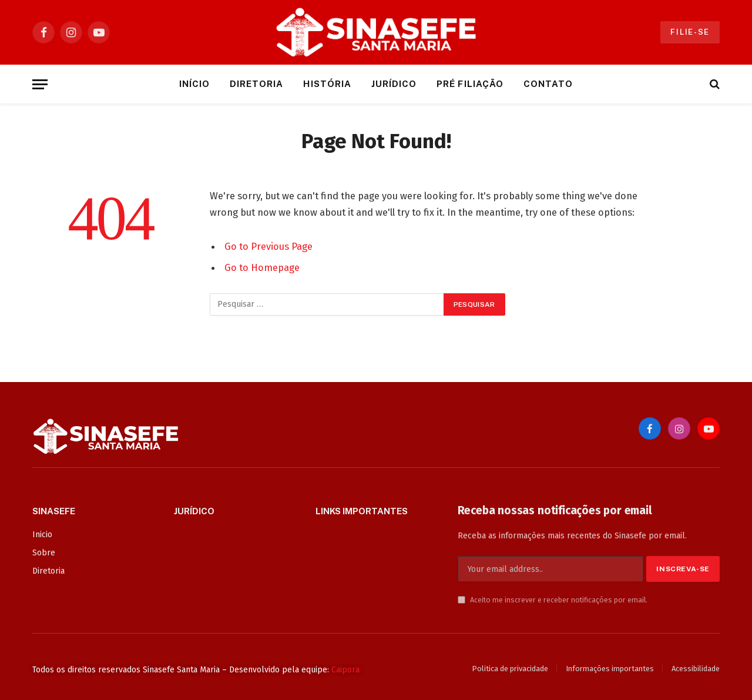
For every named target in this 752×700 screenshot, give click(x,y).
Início (194, 84)
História (327, 84)
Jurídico (394, 84)
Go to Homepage (262, 267)
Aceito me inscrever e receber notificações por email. (553, 600)
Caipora (345, 670)
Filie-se (690, 32)
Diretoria (256, 84)
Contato (548, 84)
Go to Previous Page (268, 246)
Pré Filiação (470, 84)
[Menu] (40, 84)
